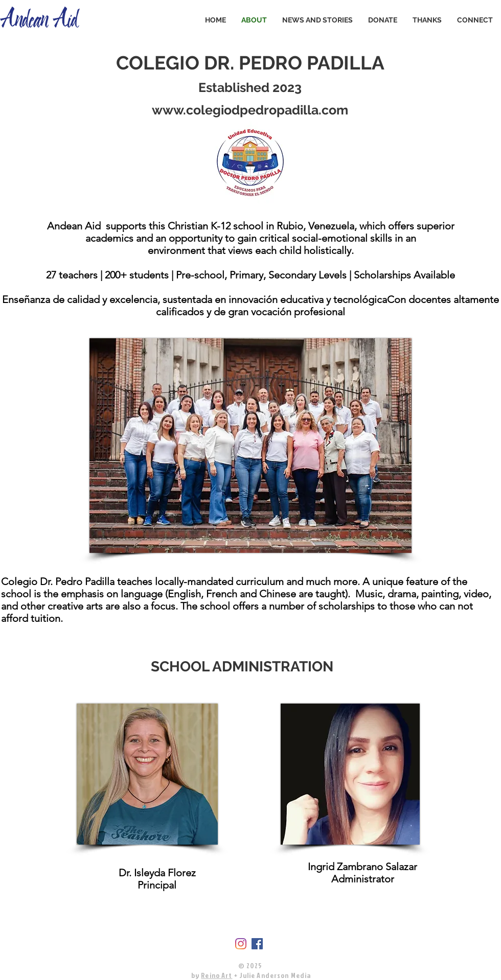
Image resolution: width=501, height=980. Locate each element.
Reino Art (217, 975)
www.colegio (192, 110)
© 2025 (250, 965)
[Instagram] (241, 944)
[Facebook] (257, 944)
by (195, 975)
